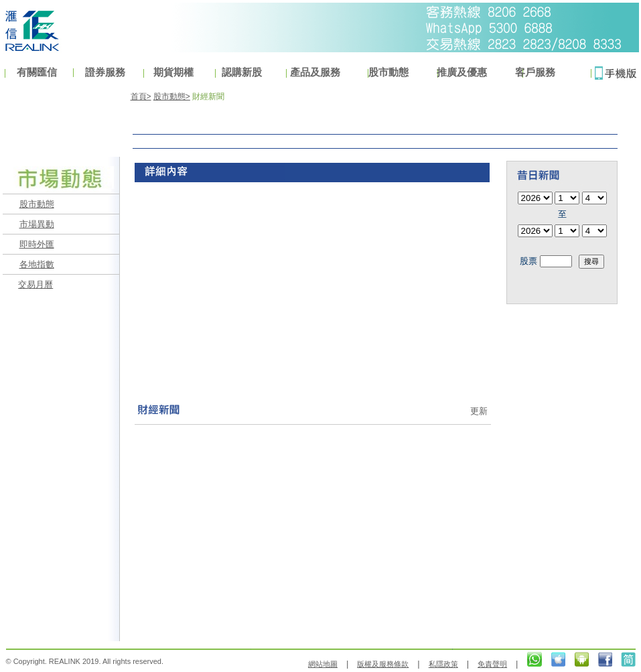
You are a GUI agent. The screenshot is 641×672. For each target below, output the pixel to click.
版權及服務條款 (383, 664)
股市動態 (37, 204)
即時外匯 (37, 244)
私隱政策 (443, 664)
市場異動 (37, 224)
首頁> (141, 96)
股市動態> (172, 96)
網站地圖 (323, 664)
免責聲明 (492, 664)
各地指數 (37, 264)
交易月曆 (35, 284)
